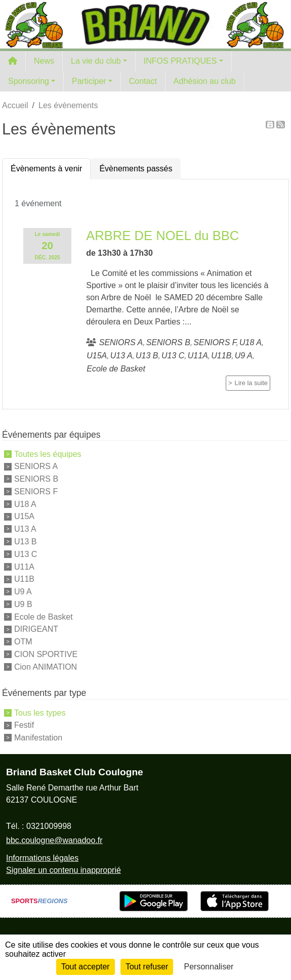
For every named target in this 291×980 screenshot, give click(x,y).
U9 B (23, 604)
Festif (24, 725)
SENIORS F (36, 492)
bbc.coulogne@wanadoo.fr (54, 840)
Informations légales (42, 858)
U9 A (23, 592)
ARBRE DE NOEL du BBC (162, 236)
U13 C (26, 554)
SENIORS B (36, 479)
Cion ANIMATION (46, 666)
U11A (24, 566)
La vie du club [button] (96, 61)
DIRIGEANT (36, 629)
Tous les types (40, 712)
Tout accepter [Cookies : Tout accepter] (86, 967)
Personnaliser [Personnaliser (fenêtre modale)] (209, 967)
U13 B (25, 542)
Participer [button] (89, 81)
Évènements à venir (46, 169)
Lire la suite (251, 383)
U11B (24, 579)
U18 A (25, 504)
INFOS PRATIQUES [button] (180, 61)
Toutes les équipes (48, 454)
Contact (143, 81)
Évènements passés (136, 169)
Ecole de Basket (44, 616)
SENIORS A (36, 466)
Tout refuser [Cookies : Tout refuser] (147, 967)
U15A (24, 516)
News (44, 61)
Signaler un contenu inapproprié (64, 870)
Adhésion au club (205, 81)
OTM (23, 642)
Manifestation (38, 738)
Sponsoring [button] (29, 81)
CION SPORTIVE (46, 654)
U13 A (25, 529)
